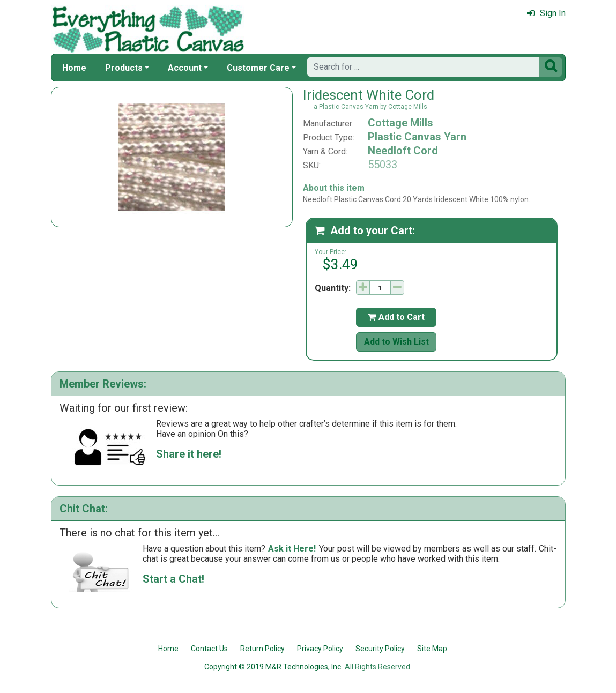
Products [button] (124, 68)
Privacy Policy (320, 649)
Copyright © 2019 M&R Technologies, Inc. (273, 667)
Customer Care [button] (258, 68)
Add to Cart (396, 317)
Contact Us (209, 649)
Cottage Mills (400, 123)
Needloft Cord (403, 151)
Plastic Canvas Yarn (417, 137)
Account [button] (185, 68)
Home (74, 68)
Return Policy (262, 649)
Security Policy (380, 649)
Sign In (546, 13)
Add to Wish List (396, 342)
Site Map (432, 649)
